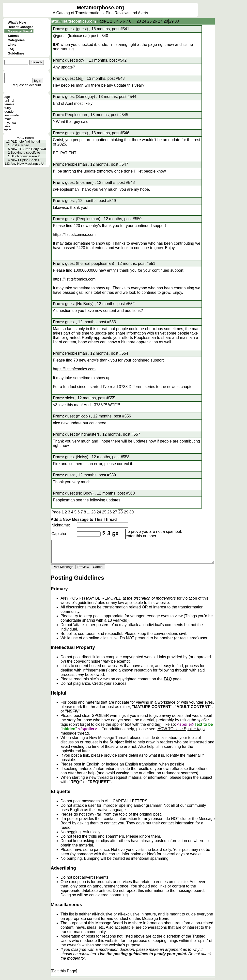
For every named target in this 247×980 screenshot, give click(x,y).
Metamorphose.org (100, 8)
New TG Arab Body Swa (28, 149)
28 (166, 21)
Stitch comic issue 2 (25, 156)
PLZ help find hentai (25, 141)
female (9, 104)
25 (150, 21)
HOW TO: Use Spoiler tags (181, 729)
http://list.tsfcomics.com (73, 21)
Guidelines (16, 53)
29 (171, 21)
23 (139, 21)
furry (8, 108)
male (8, 119)
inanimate (12, 115)
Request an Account (26, 85)
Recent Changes (20, 27)
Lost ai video (20, 145)
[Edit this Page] (64, 971)
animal (9, 101)
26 (155, 21)
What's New (17, 22)
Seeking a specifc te (25, 153)
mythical (10, 123)
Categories (16, 40)
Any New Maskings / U (27, 164)
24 (144, 21)
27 (160, 21)
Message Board (20, 31)
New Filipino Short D (25, 160)
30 (177, 21)
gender (10, 112)
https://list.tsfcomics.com (74, 235)
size (7, 126)
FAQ (11, 49)
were (8, 130)
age (7, 97)
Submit (13, 36)
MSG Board (25, 138)
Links (12, 45)
